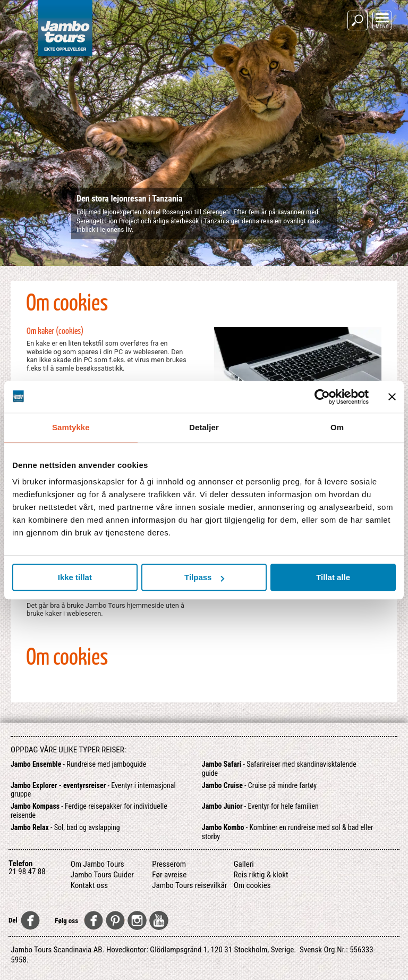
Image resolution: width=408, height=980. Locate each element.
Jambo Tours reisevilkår (189, 885)
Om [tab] (337, 427)
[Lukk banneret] (392, 397)
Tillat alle (333, 577)
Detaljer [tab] (204, 427)
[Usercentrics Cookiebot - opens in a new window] (322, 397)
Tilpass (204, 577)
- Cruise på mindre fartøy (259, 785)
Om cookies (252, 885)
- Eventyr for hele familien (260, 806)
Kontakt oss (89, 885)
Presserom (169, 864)
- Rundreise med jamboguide (78, 764)
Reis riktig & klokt (261, 875)
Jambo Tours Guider (102, 875)
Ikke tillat (75, 577)
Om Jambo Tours (97, 864)
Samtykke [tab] (71, 427)
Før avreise (169, 875)
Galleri (244, 864)
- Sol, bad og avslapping (65, 827)
